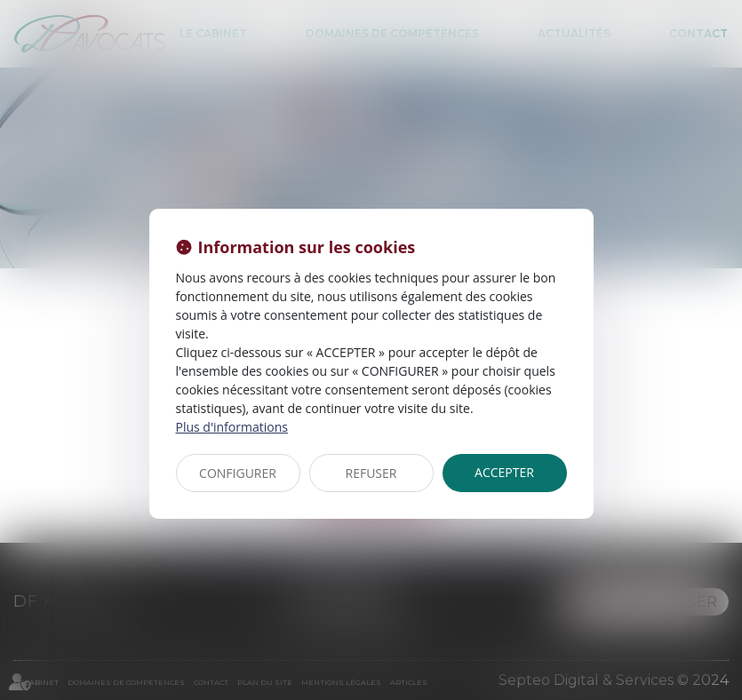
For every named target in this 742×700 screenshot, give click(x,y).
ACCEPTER (504, 472)
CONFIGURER (238, 473)
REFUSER (371, 473)
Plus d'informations (232, 427)
